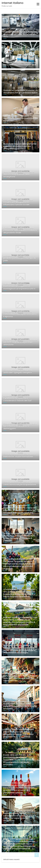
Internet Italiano (13, 3)
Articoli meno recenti (11, 859)
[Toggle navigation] (38, 4)
